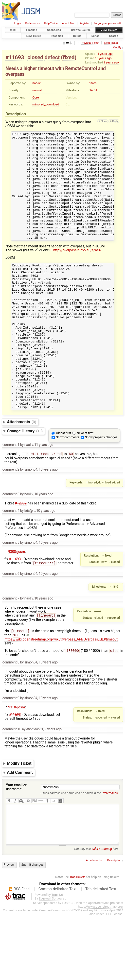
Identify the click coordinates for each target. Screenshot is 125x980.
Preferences (32, 23)
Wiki (13, 30)
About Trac (69, 23)
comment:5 (11, 597)
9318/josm (17, 764)
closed (35, 57)
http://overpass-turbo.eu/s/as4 (75, 273)
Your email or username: (16, 843)
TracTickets (78, 941)
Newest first (85, 487)
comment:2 (11, 524)
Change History (25, 485)
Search (114, 36)
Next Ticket (111, 43)
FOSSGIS (68, 967)
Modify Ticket (19, 820)
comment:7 (11, 653)
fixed (69, 57)
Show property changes (101, 491)
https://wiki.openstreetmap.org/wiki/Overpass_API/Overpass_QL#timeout (61, 693)
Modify (117, 48)
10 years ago (103, 58)
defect (52, 57)
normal (37, 90)
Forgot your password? (107, 23)
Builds (77, 36)
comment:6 (11, 628)
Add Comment (20, 829)
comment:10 (12, 786)
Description (114, 924)
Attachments (22, 476)
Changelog (54, 30)
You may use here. (97, 913)
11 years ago (104, 54)
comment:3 (11, 549)
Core (36, 97)
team (93, 83)
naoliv (36, 83)
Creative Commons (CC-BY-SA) (61, 974)
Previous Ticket (90, 43)
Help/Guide (51, 23)
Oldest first (63, 487)
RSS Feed (22, 953)
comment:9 (11, 755)
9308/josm (17, 606)
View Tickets (109, 30)
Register (84, 23)
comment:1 (11, 499)
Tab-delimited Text (101, 953)
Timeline (31, 30)
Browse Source (81, 30)
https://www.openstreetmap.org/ (101, 970)
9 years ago (111, 62)
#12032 (21, 558)
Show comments (68, 491)
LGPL (108, 978)
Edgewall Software (52, 962)
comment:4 (11, 565)
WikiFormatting (102, 913)
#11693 (15, 57)
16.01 (93, 90)
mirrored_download (46, 104)
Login (18, 23)
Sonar (95, 36)
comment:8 (11, 719)
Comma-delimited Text (58, 953)
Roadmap (57, 36)
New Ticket (34, 36)
